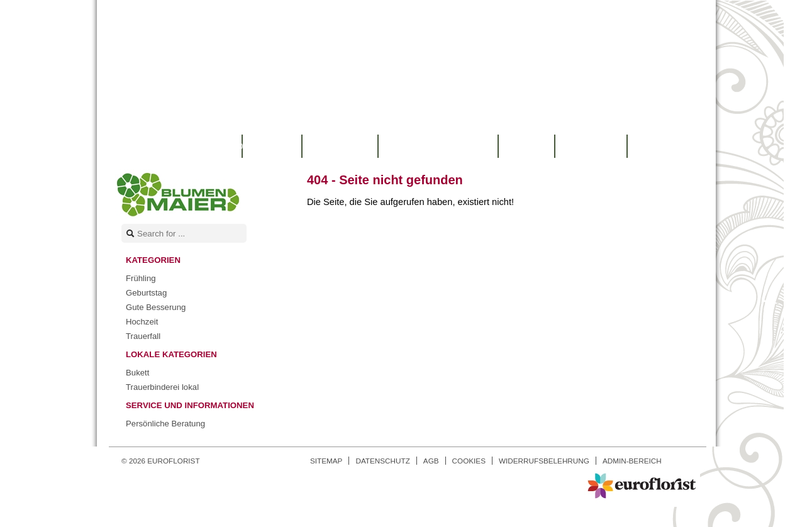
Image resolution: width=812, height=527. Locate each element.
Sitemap (326, 461)
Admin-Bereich (632, 461)
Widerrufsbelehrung (544, 461)
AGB (431, 461)
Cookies (469, 461)
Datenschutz (382, 461)
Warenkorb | (183, 146)
